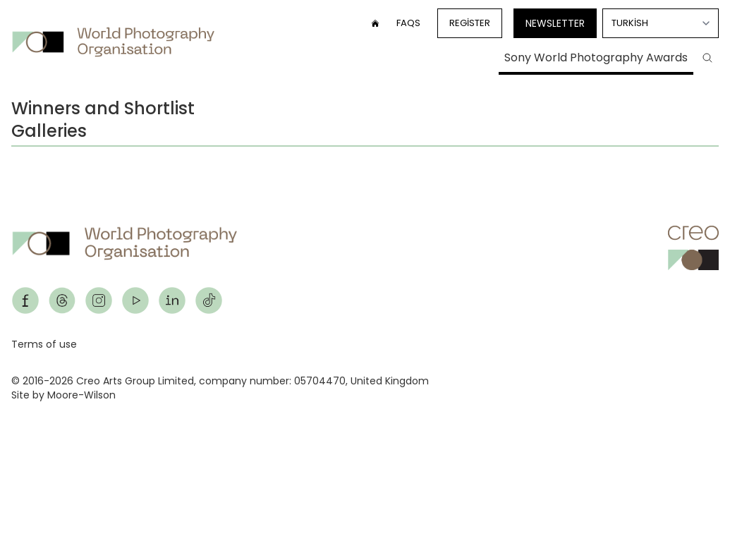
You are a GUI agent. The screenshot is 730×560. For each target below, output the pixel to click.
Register (470, 23)
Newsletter (555, 23)
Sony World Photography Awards (596, 57)
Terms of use (44, 344)
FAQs (408, 23)
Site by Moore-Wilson (63, 395)
